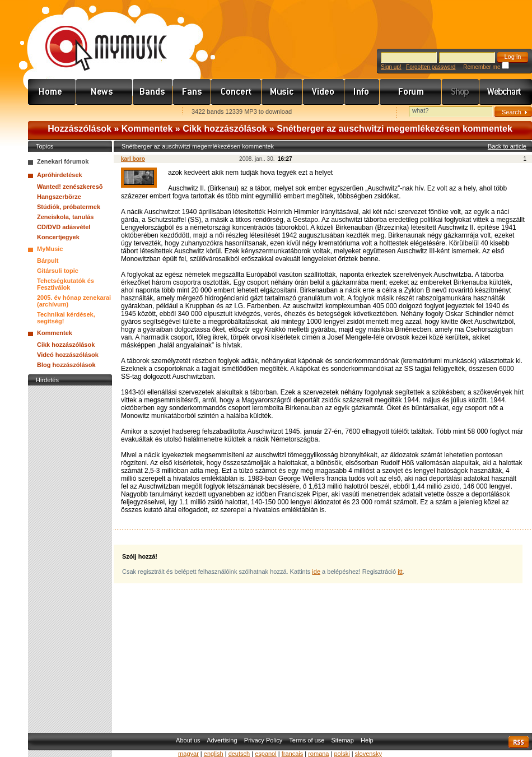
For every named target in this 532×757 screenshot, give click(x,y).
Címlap (52, 92)
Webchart (506, 92)
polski (342, 754)
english (214, 754)
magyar (188, 754)
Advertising (222, 740)
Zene (282, 92)
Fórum (411, 92)
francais (293, 754)
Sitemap (343, 740)
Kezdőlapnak (99, 112)
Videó (324, 92)
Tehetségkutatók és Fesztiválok (66, 284)
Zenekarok (153, 92)
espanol (266, 754)
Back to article (507, 146)
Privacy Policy (263, 740)
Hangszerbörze (59, 197)
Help (367, 740)
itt (400, 572)
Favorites (51, 112)
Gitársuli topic (58, 271)
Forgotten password (431, 67)
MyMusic (50, 249)
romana (318, 754)
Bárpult (48, 261)
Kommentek (147, 129)
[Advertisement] (70, 556)
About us (188, 740)
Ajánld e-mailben (146, 112)
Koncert (236, 92)
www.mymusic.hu (97, 36)
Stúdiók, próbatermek (69, 207)
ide (316, 572)
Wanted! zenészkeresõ (70, 187)
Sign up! (391, 67)
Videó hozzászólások (68, 355)
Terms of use (307, 740)
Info (362, 92)
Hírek (104, 92)
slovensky (368, 754)
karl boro (133, 159)
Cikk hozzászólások (225, 129)
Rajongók (192, 92)
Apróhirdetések (60, 175)
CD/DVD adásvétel (64, 227)
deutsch (239, 754)
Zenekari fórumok (63, 161)
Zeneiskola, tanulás (65, 217)
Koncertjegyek (58, 237)
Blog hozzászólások (66, 365)
